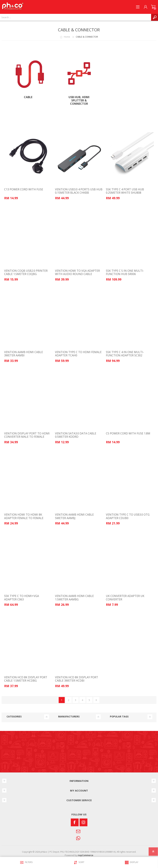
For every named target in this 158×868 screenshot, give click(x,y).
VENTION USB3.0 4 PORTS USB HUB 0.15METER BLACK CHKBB (79, 191)
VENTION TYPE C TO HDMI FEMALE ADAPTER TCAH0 (78, 354)
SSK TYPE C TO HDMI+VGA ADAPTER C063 (22, 598)
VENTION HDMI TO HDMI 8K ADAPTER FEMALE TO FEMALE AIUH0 (24, 518)
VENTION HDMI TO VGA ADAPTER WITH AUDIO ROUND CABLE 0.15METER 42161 (77, 274)
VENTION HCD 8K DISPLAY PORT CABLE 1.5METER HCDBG (26, 679)
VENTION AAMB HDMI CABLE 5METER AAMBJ (74, 516)
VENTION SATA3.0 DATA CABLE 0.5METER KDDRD (76, 435)
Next (96, 700)
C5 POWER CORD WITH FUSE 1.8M (128, 433)
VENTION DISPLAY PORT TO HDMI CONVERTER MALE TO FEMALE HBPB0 (27, 437)
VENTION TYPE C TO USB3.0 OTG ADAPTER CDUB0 (128, 516)
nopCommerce (86, 855)
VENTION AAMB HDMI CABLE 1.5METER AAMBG (74, 598)
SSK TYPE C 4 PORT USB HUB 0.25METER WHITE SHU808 (125, 191)
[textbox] (76, 17)
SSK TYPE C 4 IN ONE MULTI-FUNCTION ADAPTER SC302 (125, 354)
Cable (28, 97)
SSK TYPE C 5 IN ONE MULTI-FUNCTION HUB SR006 (125, 272)
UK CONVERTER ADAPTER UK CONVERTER (125, 598)
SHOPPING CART (153, 7)
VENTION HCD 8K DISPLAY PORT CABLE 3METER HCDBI (77, 679)
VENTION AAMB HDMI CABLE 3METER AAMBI (24, 354)
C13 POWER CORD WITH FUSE (24, 189)
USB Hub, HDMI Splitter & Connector (79, 101)
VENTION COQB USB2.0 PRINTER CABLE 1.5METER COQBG (26, 272)
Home (67, 37)
